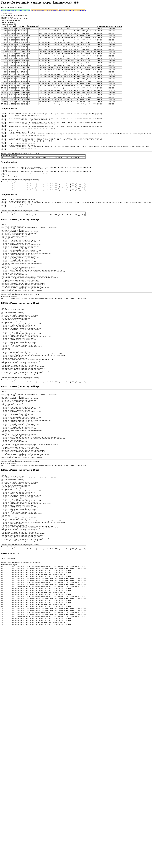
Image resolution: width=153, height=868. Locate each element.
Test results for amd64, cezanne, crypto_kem (44, 10)
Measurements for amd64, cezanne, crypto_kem (15, 10)
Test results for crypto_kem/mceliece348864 (72, 10)
